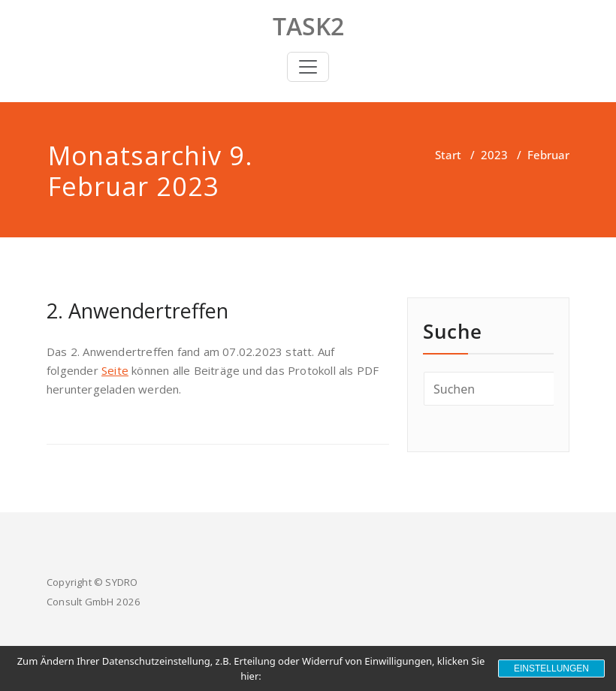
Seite (115, 370)
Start (448, 155)
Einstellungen (551, 668)
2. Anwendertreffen (137, 311)
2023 (494, 155)
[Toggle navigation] (308, 67)
